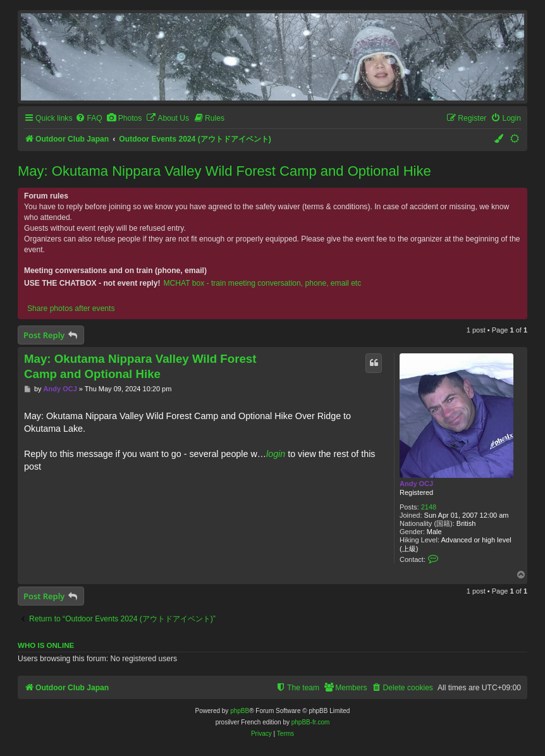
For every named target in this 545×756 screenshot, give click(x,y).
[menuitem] (89, 119)
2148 (429, 507)
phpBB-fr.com (311, 722)
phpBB (240, 711)
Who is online (46, 645)
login (276, 454)
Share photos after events (71, 308)
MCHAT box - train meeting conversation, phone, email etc (262, 283)
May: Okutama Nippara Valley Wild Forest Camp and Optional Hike (224, 171)
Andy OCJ (416, 484)
